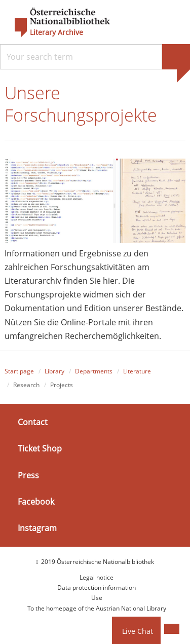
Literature (137, 371)
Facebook (36, 502)
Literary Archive (56, 32)
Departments (94, 371)
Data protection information (97, 588)
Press (28, 475)
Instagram (37, 528)
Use (97, 598)
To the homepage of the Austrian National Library (97, 608)
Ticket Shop (40, 448)
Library (54, 371)
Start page (19, 371)
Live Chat (138, 631)
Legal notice (97, 577)
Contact (33, 422)
